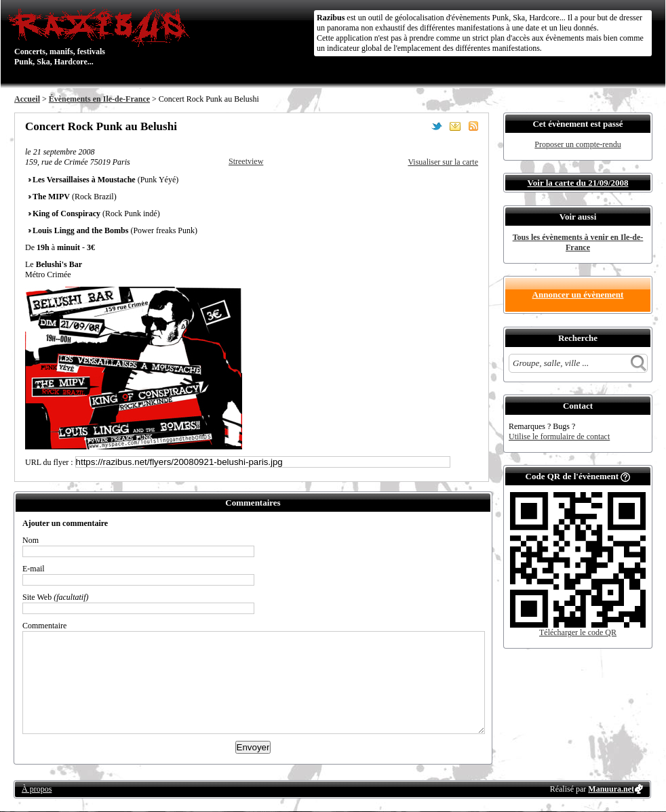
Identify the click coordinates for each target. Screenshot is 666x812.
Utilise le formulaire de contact (559, 437)
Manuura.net (611, 789)
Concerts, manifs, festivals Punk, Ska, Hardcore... (102, 37)
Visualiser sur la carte (443, 162)
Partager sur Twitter (437, 126)
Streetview (246, 161)
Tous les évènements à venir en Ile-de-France (578, 242)
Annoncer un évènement (578, 295)
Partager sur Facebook (418, 126)
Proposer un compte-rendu (577, 144)
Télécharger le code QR (578, 632)
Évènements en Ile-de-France (99, 99)
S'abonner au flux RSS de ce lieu (473, 126)
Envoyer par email (455, 126)
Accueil (27, 99)
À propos (37, 789)
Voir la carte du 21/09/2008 (578, 183)
